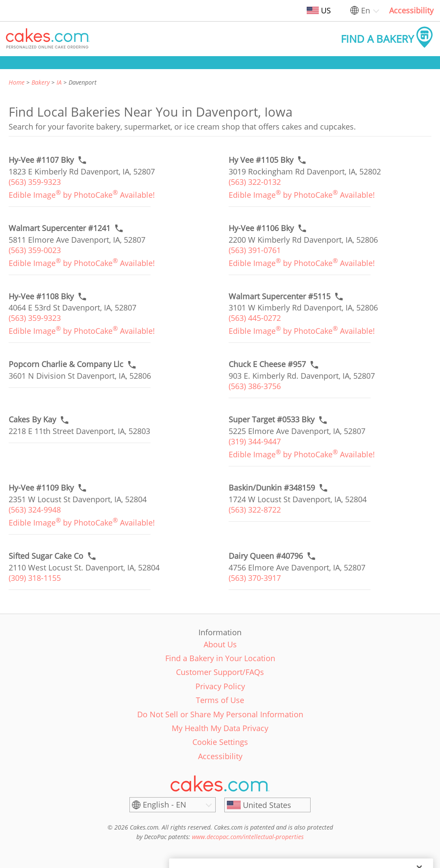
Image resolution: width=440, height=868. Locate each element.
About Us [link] (220, 644)
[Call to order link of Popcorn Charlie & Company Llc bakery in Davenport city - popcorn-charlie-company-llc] (66, 364)
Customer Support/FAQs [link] (220, 672)
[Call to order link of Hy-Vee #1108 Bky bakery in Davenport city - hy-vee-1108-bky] (41, 296)
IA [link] (59, 82)
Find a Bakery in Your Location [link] (220, 658)
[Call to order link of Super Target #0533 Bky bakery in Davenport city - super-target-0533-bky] (272, 420)
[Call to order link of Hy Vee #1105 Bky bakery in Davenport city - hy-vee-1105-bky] (261, 160)
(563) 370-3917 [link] (255, 578)
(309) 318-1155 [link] (35, 578)
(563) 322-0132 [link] (255, 182)
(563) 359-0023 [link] (35, 250)
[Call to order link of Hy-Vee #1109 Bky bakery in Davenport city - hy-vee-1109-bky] (41, 488)
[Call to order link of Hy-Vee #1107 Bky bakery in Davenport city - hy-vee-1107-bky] (41, 160)
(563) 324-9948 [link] (35, 510)
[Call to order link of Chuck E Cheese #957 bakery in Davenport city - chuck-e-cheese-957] (267, 364)
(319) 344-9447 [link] (255, 441)
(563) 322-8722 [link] (255, 510)
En (366, 10)
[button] (48, 39)
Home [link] (17, 82)
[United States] (267, 805)
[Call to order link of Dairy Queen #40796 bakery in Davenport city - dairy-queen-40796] (266, 556)
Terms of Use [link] (220, 700)
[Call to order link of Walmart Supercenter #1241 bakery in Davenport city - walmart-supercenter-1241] (60, 228)
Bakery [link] (41, 82)
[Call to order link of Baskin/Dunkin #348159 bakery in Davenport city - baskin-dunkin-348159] (272, 488)
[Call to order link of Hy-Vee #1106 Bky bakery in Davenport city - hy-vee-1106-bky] (261, 228)
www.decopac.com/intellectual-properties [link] (248, 837)
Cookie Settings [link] (220, 742)
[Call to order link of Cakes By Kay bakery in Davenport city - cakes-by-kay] (32, 420)
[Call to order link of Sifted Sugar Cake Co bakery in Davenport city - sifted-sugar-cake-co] (46, 556)
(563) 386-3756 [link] (255, 386)
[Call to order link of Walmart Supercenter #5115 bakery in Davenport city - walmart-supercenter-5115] (280, 296)
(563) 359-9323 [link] (35, 182)
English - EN (165, 805)
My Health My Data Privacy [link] (220, 728)
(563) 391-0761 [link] (255, 250)
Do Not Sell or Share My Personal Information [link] (220, 714)
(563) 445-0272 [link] (255, 318)
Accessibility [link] (411, 10)
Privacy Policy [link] (220, 686)
